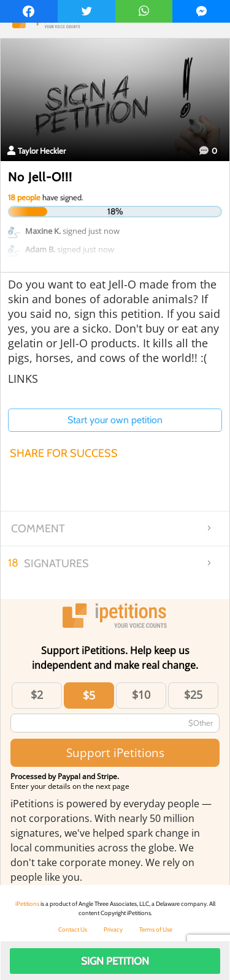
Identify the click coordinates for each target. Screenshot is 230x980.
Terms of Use (156, 929)
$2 (37, 695)
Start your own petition (115, 420)
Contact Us (73, 929)
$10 (141, 695)
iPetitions (27, 904)
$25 (193, 695)
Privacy (113, 929)
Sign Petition (115, 961)
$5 (89, 695)
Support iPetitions (115, 752)
